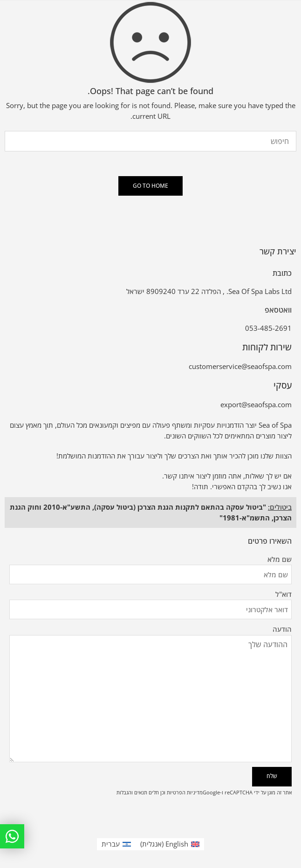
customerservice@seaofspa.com (240, 366)
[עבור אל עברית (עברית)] (116, 844)
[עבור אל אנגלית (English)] (170, 844)
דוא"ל (150, 595)
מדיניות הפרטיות (185, 792)
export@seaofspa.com (256, 405)
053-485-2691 (268, 328)
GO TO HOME (150, 186)
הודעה (150, 635)
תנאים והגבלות (132, 792)
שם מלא (150, 560)
